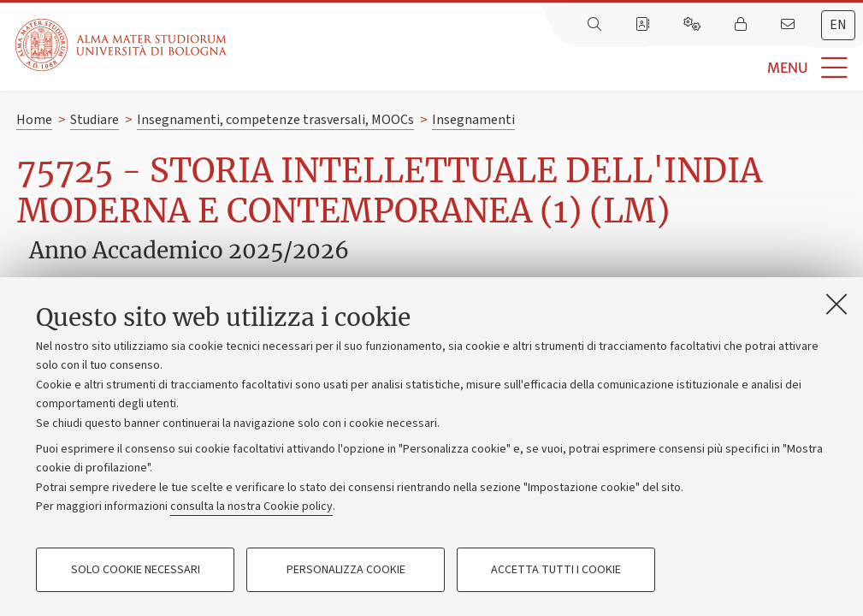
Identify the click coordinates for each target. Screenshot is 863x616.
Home (34, 120)
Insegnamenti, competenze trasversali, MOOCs (275, 120)
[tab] (838, 25)
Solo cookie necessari (136, 570)
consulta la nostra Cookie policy (251, 506)
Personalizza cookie (346, 570)
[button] (545, 68)
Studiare (95, 120)
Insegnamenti (473, 120)
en (838, 25)
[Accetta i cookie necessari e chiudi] (836, 304)
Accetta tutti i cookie (556, 570)
